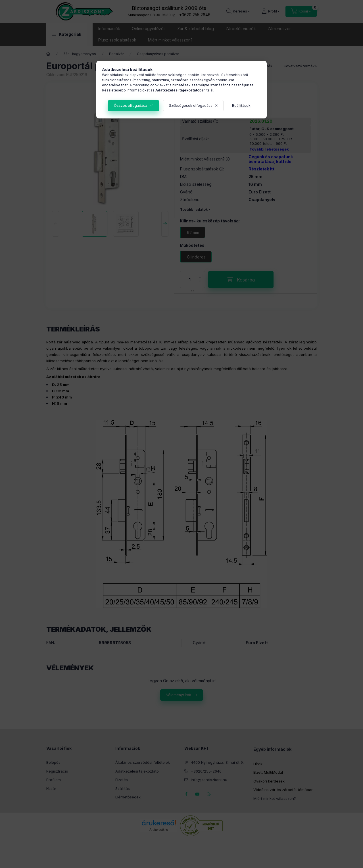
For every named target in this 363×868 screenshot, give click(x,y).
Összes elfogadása (131, 106)
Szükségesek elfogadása (191, 106)
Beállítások (241, 106)
